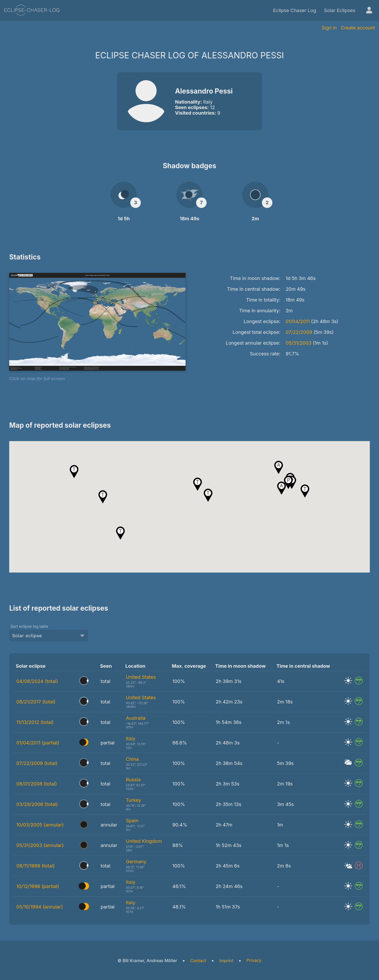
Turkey (133, 800)
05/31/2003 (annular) (40, 845)
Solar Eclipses (340, 10)
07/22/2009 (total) (37, 763)
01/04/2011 (298, 321)
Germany (136, 862)
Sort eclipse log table (29, 626)
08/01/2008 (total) (37, 784)
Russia (133, 780)
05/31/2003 (298, 343)
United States (141, 677)
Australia (136, 718)
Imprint (226, 961)
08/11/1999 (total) (36, 866)
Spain (132, 821)
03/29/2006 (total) (37, 804)
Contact (198, 961)
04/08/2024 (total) (37, 681)
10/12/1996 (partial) (38, 886)
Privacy (254, 960)
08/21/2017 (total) (36, 702)
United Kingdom (144, 841)
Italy (131, 739)
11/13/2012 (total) (35, 722)
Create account (358, 28)
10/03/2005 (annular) (40, 825)
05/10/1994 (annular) (39, 907)
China (132, 759)
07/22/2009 (299, 332)
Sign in (329, 28)
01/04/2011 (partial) (38, 743)
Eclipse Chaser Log (295, 10)
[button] (208, 495)
